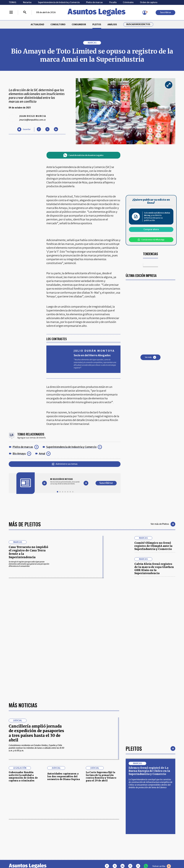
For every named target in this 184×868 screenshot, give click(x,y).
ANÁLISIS (112, 24)
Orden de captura (149, 2)
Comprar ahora (151, 229)
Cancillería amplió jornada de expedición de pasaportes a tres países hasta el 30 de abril (36, 733)
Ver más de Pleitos (163, 524)
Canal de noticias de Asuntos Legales (83, 155)
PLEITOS (97, 24)
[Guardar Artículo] (24, 129)
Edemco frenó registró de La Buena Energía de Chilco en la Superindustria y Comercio (149, 771)
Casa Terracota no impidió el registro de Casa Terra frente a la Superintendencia (28, 552)
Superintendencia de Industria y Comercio (59, 2)
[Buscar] (25, 13)
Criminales (128, 2)
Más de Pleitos (25, 524)
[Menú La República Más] (11, 13)
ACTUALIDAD (37, 24)
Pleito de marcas (94, 2)
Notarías (27, 2)
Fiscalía (113, 2)
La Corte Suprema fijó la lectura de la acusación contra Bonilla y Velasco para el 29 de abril (101, 776)
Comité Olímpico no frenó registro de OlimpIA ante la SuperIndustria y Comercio (153, 546)
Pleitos (134, 748)
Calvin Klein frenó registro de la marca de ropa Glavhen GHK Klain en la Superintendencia (154, 569)
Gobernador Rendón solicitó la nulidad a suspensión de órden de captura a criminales (23, 776)
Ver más (150, 357)
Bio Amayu (19, 454)
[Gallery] (65, 481)
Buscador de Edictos (138, 24)
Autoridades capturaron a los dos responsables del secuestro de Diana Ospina (63, 776)
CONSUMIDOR (79, 24)
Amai (42, 454)
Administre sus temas (65, 464)
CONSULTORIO (58, 24)
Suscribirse (165, 12)
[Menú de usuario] (145, 13)
